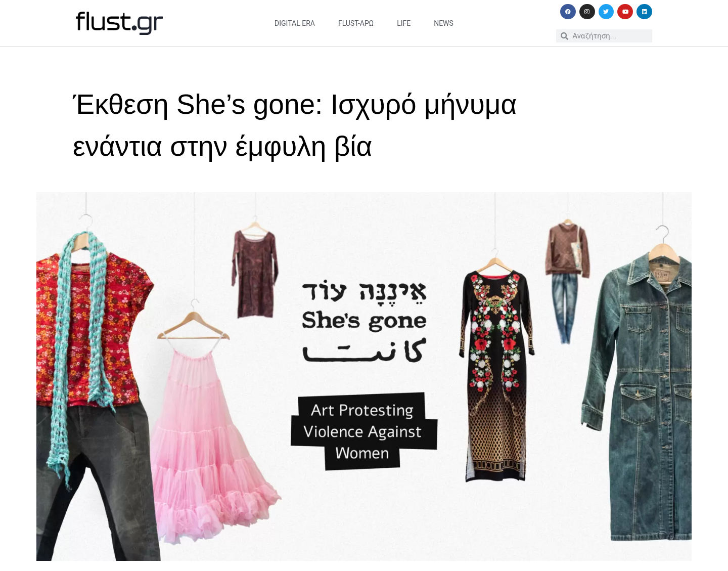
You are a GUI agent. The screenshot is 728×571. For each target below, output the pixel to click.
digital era (295, 23)
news (444, 23)
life (404, 23)
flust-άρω (356, 23)
